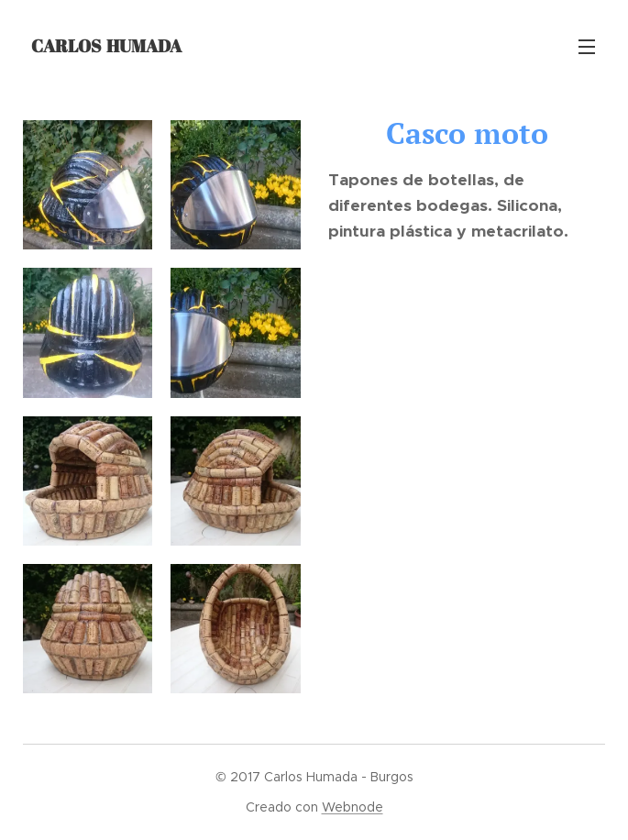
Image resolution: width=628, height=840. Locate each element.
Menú (587, 47)
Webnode (353, 807)
